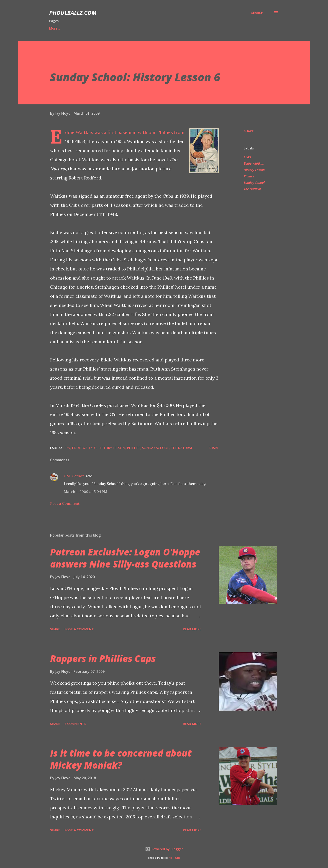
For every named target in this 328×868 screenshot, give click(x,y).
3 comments (75, 724)
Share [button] (249, 131)
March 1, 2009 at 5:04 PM (86, 492)
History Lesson (254, 170)
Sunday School (254, 183)
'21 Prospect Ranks (105, 28)
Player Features (146, 28)
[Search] (257, 13)
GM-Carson (74, 476)
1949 (247, 157)
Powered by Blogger (164, 849)
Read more (192, 629)
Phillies (249, 176)
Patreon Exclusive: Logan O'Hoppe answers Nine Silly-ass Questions (125, 558)
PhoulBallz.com (73, 13)
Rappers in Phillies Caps (103, 658)
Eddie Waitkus (254, 163)
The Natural (252, 189)
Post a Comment (65, 503)
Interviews (180, 28)
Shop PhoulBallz (214, 28)
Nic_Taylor (174, 858)
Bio (74, 28)
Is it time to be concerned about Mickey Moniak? (121, 759)
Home (54, 28)
